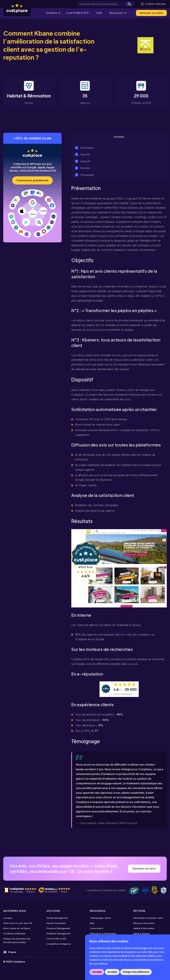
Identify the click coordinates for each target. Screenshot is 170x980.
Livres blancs (97, 928)
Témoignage (87, 175)
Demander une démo (151, 13)
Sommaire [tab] (119, 137)
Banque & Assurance (144, 923)
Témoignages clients (100, 918)
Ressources (116, 13)
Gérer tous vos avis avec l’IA (18, 923)
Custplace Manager (153, 4)
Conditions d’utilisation (15, 933)
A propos (8, 918)
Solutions (51, 13)
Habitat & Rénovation (144, 928)
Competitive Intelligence (59, 944)
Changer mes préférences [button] (136, 972)
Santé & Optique (141, 933)
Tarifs (99, 13)
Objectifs (85, 154)
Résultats (85, 168)
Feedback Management (58, 933)
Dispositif (85, 161)
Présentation (87, 148)
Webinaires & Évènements (103, 933)
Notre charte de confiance (17, 928)
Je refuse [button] (112, 972)
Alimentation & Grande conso (148, 918)
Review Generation (56, 923)
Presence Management (58, 928)
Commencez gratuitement (32, 180)
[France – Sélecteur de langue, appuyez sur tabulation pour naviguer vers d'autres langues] (11, 952)
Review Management (57, 918)
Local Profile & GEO (77, 13)
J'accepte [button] (97, 972)
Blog (92, 923)
